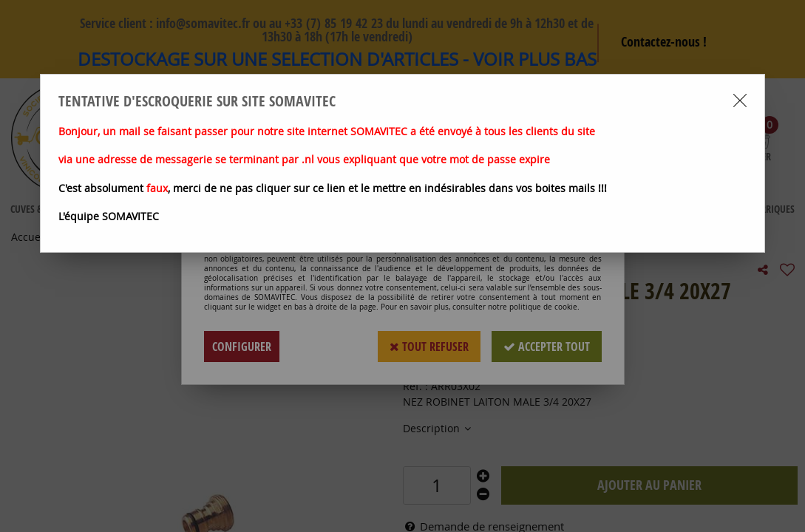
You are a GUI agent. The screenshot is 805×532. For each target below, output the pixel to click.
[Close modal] (740, 100)
